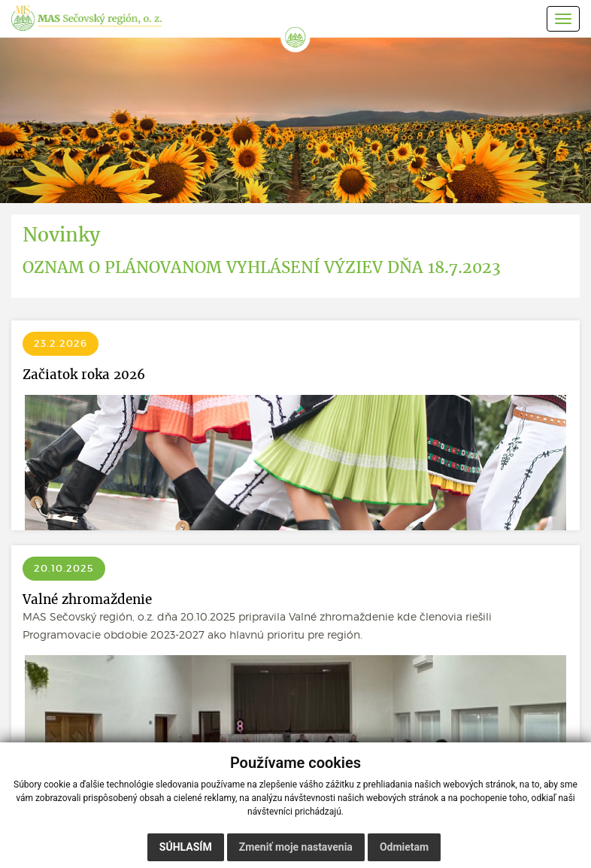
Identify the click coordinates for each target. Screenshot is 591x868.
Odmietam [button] (404, 847)
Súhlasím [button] (186, 847)
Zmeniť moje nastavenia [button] (296, 847)
